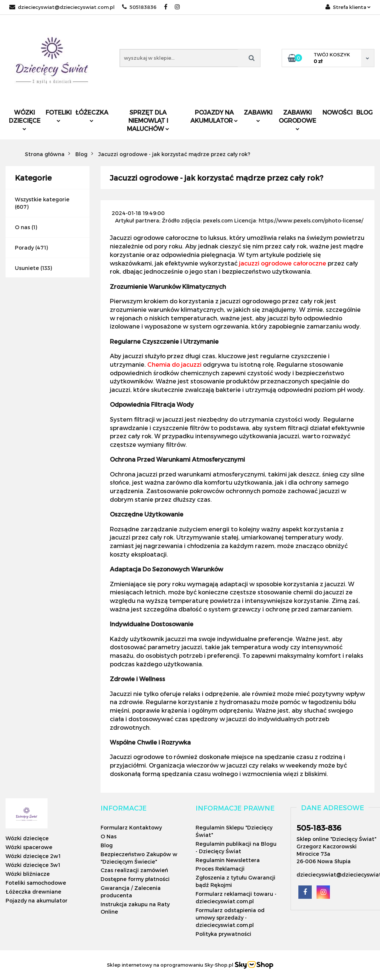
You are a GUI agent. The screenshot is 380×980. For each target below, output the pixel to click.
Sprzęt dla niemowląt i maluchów (148, 120)
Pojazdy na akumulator (214, 116)
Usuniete (27, 268)
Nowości (338, 112)
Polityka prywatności (223, 934)
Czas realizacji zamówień (134, 870)
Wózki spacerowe (29, 847)
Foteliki (59, 116)
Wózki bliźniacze (28, 874)
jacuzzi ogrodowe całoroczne (283, 263)
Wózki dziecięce (25, 120)
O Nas (109, 836)
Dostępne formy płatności (135, 879)
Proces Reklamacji (220, 869)
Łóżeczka (92, 116)
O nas (22, 227)
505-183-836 (319, 828)
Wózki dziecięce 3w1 (33, 865)
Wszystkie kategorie (42, 199)
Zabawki (258, 116)
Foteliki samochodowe (36, 883)
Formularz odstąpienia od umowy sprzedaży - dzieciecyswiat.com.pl (230, 918)
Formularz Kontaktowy (131, 827)
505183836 (139, 7)
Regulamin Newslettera (228, 860)
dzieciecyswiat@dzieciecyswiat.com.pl (62, 7)
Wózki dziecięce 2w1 (33, 856)
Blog (364, 112)
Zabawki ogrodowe (297, 120)
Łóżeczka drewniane (33, 892)
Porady (24, 248)
